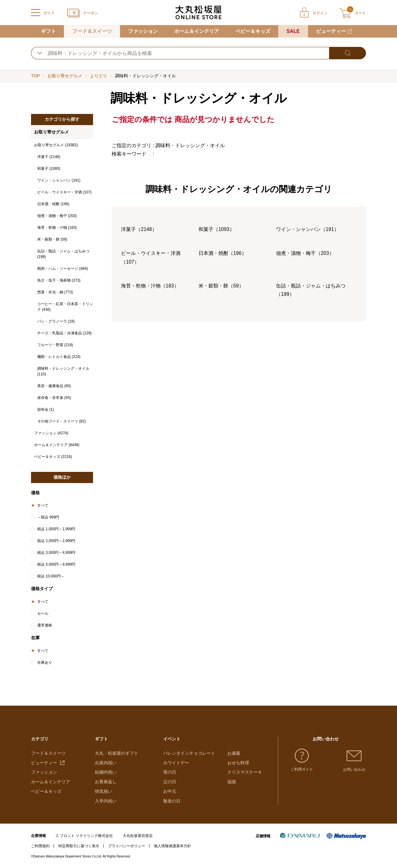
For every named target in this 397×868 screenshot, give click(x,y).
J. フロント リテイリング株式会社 (84, 836)
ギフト (48, 31)
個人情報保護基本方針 (172, 846)
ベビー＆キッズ (253, 31)
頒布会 (46, 409)
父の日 (170, 782)
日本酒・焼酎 (53, 204)
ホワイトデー (176, 763)
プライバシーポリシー (127, 846)
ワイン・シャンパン (59, 180)
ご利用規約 (40, 846)
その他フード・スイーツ (62, 421)
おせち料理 (238, 763)
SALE (293, 31)
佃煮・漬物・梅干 (57, 216)
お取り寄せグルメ (65, 76)
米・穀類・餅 (52, 239)
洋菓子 (49, 157)
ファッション (143, 31)
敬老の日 (172, 801)
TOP (35, 76)
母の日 (170, 772)
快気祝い (104, 791)
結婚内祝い (106, 772)
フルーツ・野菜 (55, 345)
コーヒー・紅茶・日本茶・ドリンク (65, 307)
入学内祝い (106, 801)
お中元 (170, 791)
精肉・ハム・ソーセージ (62, 269)
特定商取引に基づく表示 (79, 846)
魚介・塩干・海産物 (59, 280)
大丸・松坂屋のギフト (117, 753)
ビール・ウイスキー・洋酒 (64, 192)
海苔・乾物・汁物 (57, 228)
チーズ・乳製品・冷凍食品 (64, 333)
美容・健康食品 (54, 386)
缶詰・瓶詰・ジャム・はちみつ (63, 254)
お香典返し (106, 782)
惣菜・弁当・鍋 (55, 292)
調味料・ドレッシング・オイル (63, 371)
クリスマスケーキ (245, 772)
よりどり (99, 76)
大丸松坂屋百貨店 (138, 836)
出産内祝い (106, 763)
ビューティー (331, 31)
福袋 (232, 782)
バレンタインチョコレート (189, 753)
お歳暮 (234, 753)
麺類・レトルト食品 (59, 357)
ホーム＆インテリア (197, 31)
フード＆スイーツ (92, 31)
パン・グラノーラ (56, 321)
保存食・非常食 (54, 398)
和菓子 (49, 169)
